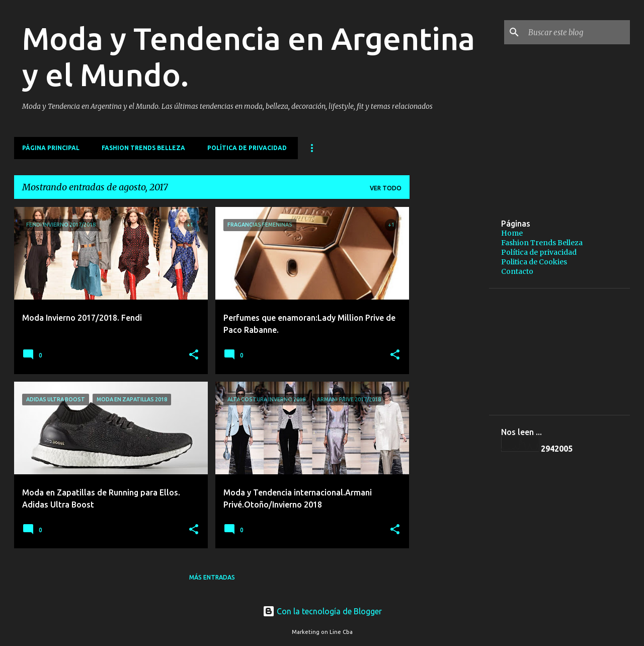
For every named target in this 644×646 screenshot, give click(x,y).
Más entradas (212, 577)
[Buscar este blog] (577, 32)
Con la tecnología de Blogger (322, 611)
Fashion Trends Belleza (143, 148)
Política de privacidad (247, 148)
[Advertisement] (531, 277)
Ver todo (386, 188)
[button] (194, 355)
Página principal (51, 148)
